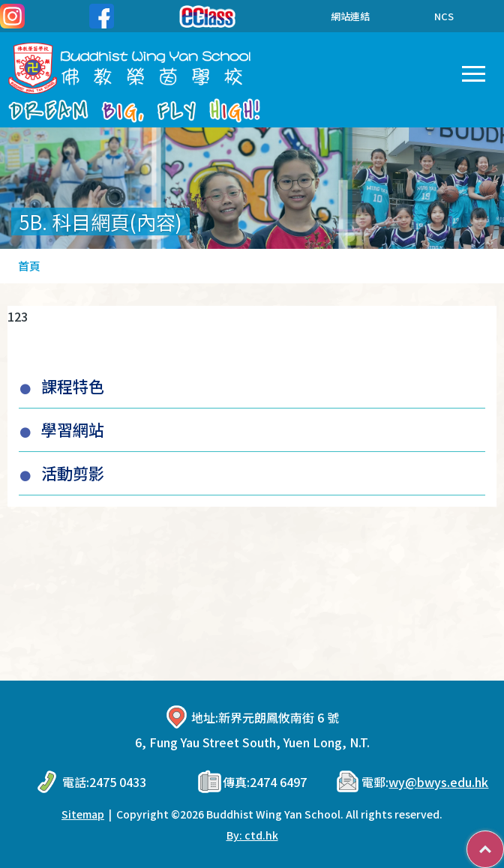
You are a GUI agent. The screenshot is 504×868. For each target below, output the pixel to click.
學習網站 (73, 430)
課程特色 (73, 386)
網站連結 (339, 16)
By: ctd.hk (252, 835)
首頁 (29, 266)
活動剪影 (73, 473)
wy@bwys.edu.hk (438, 782)
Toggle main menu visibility (474, 70)
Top (504, 842)
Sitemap (83, 814)
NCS (444, 16)
